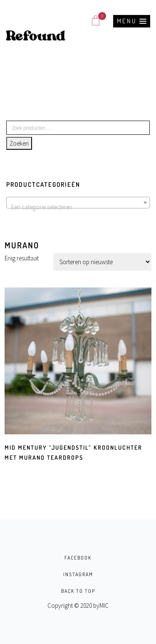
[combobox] (78, 203)
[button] (132, 21)
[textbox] (78, 207)
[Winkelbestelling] (102, 262)
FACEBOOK (78, 558)
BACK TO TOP (78, 591)
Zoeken (19, 143)
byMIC (101, 606)
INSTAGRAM (78, 574)
